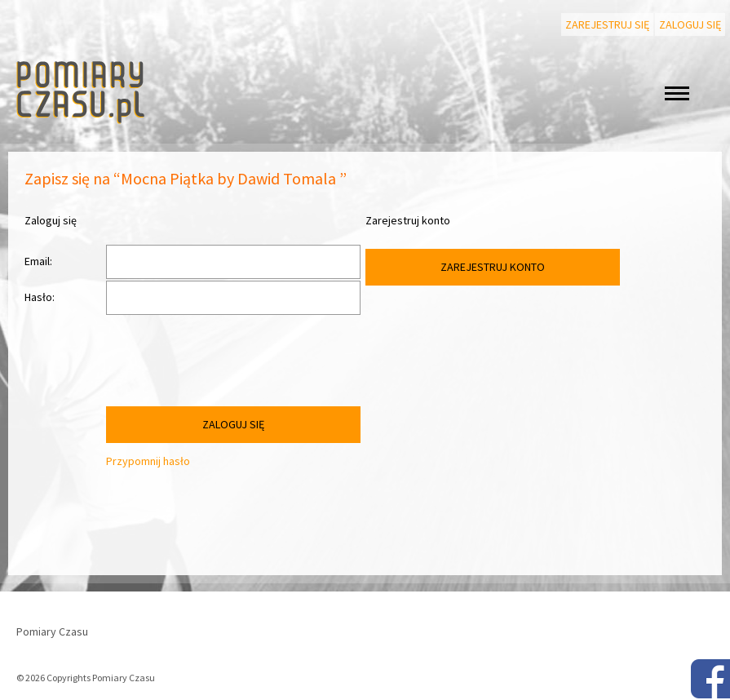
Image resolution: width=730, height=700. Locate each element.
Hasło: (40, 297)
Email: (38, 261)
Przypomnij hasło (148, 461)
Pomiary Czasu (52, 631)
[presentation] (230, 365)
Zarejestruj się (607, 24)
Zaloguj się (690, 24)
